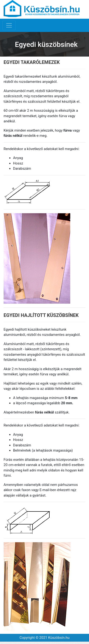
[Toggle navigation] (9, 25)
